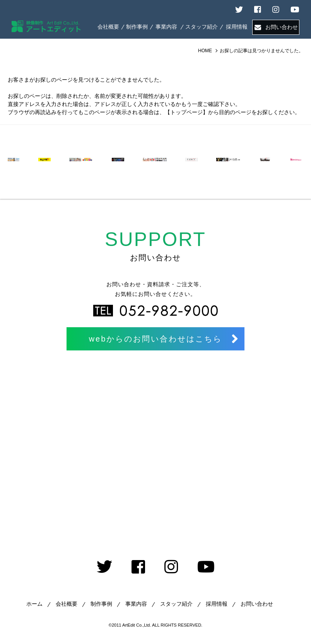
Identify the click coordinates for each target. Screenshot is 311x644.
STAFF (202, 27)
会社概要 (67, 604)
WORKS (137, 27)
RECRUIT (237, 27)
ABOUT (108, 27)
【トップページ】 (186, 112)
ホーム (34, 604)
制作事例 (101, 604)
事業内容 (136, 604)
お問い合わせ (282, 27)
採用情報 (217, 604)
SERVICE (167, 27)
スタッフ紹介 (176, 604)
